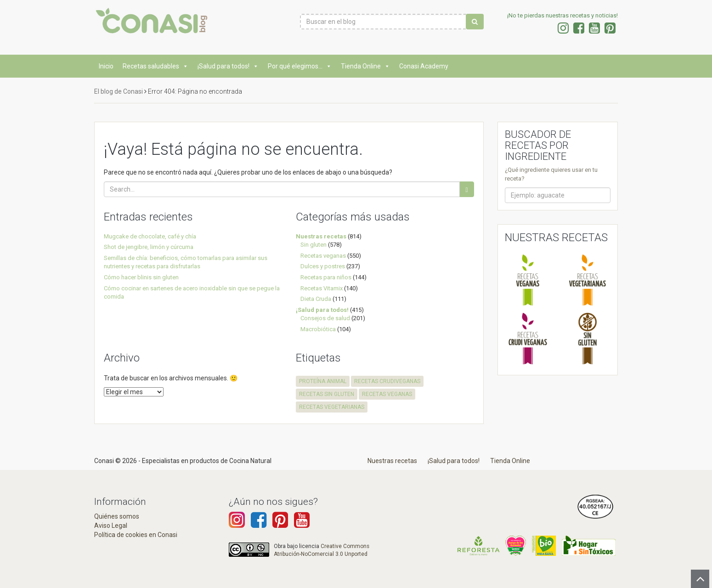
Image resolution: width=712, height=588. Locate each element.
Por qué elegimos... (300, 66)
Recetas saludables (155, 66)
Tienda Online (365, 66)
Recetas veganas (323, 256)
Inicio (106, 66)
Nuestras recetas (321, 236)
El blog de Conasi (119, 91)
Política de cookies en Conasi (136, 535)
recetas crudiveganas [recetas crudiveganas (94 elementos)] (387, 381)
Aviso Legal (111, 526)
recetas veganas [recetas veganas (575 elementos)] (387, 394)
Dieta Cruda (316, 299)
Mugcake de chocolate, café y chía (150, 236)
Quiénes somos (117, 516)
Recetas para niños (326, 277)
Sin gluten (314, 245)
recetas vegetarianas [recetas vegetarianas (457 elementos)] (332, 407)
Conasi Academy (424, 66)
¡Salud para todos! (228, 66)
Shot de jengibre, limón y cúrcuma (149, 247)
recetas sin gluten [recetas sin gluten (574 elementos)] (327, 394)
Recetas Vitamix (322, 288)
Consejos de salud (325, 318)
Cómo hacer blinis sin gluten (141, 277)
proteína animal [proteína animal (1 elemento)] (323, 381)
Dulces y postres (323, 266)
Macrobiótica (318, 329)
